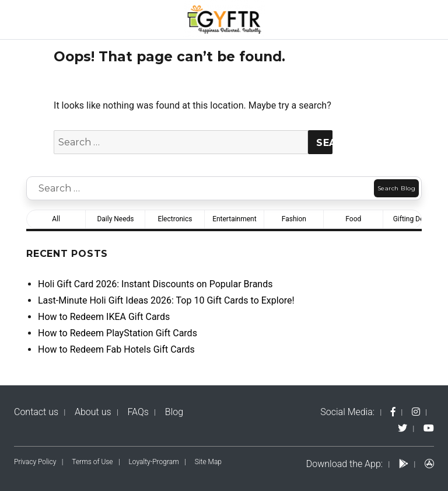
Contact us (36, 412)
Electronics (175, 219)
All (56, 219)
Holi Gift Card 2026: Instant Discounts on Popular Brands (155, 284)
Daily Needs (115, 219)
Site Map (208, 462)
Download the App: (344, 464)
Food (353, 219)
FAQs (138, 412)
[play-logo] (404, 464)
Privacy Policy (35, 462)
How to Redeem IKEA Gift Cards (104, 317)
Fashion (294, 219)
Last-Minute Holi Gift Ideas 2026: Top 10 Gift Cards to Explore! (166, 300)
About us (93, 412)
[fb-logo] (393, 412)
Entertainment (235, 219)
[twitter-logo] (402, 428)
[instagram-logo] (416, 412)
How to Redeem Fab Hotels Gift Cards (116, 349)
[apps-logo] (429, 464)
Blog (174, 412)
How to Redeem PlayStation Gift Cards (118, 333)
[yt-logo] (429, 428)
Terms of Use (92, 462)
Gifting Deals (413, 219)
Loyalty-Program (154, 462)
